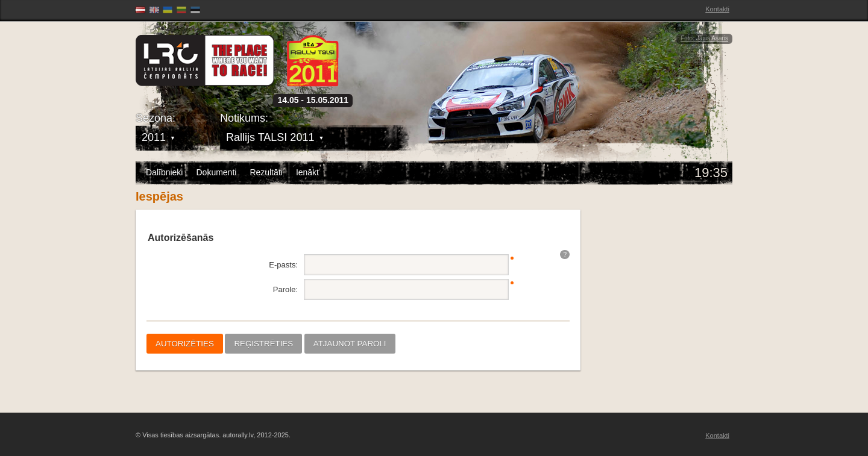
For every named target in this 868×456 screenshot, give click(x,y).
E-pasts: (283, 265)
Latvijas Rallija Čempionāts (205, 61)
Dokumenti (216, 172)
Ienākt (307, 172)
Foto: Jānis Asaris (704, 38)
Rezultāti (266, 172)
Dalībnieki (164, 172)
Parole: (285, 289)
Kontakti (717, 9)
